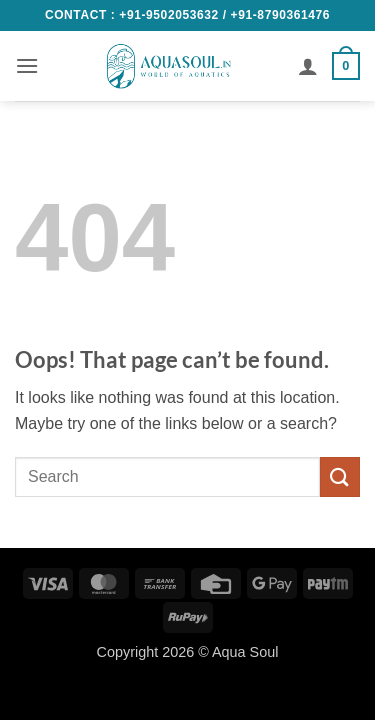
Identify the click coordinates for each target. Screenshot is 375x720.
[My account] (308, 66)
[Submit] (340, 476)
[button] (27, 65)
